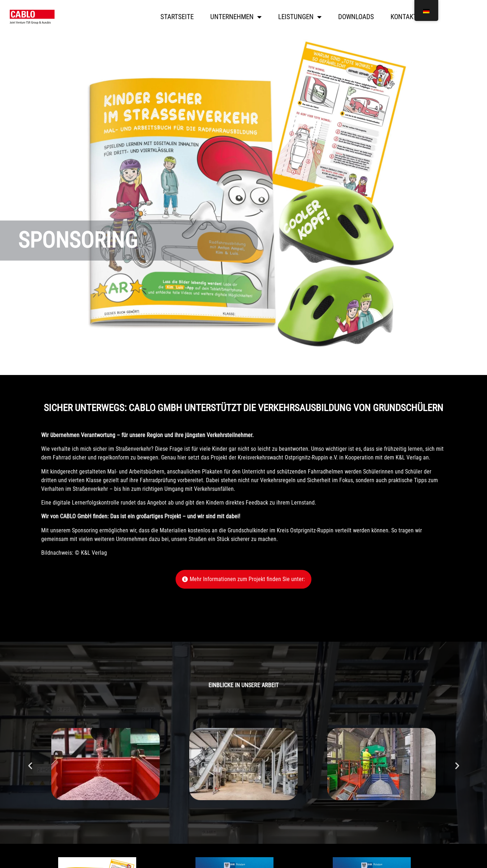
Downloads (356, 17)
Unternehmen (236, 17)
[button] (30, 765)
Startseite (177, 17)
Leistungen (300, 17)
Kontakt (404, 17)
